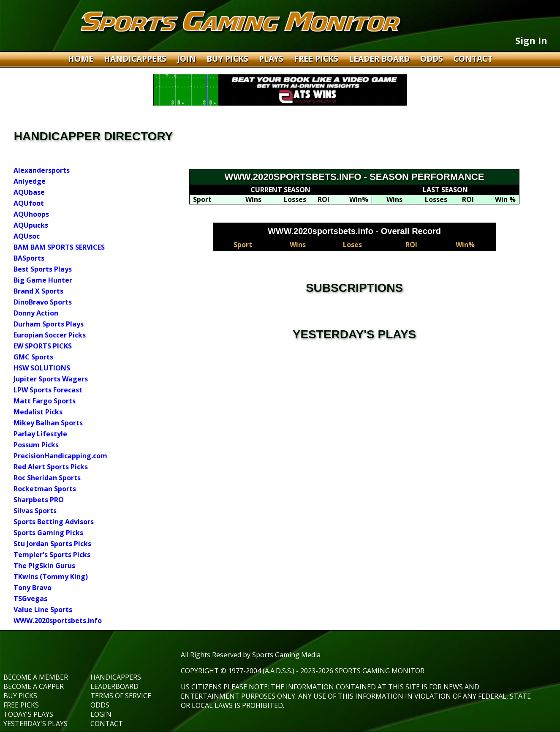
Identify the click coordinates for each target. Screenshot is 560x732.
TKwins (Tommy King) (51, 577)
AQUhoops (31, 214)
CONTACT (473, 59)
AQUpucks (31, 225)
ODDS (433, 59)
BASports (29, 258)
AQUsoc (27, 236)
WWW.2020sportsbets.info (58, 620)
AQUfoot (29, 203)
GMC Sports (33, 357)
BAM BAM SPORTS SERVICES (59, 247)
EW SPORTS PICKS (43, 346)
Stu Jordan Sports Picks (52, 544)
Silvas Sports (35, 511)
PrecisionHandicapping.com (60, 456)
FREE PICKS (317, 59)
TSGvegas (30, 599)
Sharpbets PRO (39, 500)
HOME (82, 59)
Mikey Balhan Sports (48, 423)
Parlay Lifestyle (40, 434)
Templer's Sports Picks (52, 555)
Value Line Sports (43, 610)
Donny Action (36, 313)
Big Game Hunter (43, 280)
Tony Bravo (33, 588)
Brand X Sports (38, 291)
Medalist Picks (38, 412)
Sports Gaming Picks (48, 533)
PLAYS (272, 59)
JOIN (188, 59)
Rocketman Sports (45, 489)
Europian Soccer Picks (50, 335)
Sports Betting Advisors (54, 522)
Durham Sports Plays (49, 324)
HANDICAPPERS (136, 59)
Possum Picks (36, 445)
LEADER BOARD (380, 59)
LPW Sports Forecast (48, 390)
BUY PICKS (228, 59)
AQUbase (29, 192)
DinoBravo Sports (43, 302)
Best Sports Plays (43, 269)
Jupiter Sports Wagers (51, 379)
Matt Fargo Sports (45, 401)
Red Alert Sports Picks (51, 467)
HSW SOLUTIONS (42, 368)
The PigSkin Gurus (44, 566)
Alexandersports (42, 170)
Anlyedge (30, 181)
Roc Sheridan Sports (47, 478)
